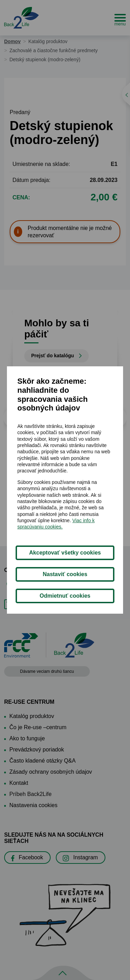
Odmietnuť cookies (65, 596)
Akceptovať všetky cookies (65, 553)
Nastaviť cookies (65, 574)
